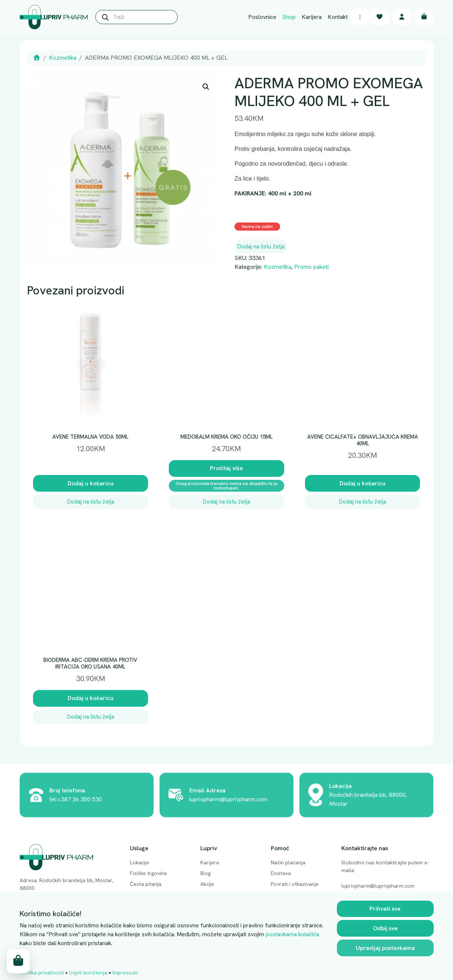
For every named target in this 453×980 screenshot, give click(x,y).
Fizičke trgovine (148, 873)
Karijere (210, 862)
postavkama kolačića (292, 934)
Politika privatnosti (42, 973)
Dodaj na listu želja (261, 246)
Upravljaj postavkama (385, 948)
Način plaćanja (288, 862)
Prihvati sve (385, 909)
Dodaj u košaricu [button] (91, 483)
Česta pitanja (146, 884)
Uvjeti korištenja (88, 973)
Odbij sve (385, 928)
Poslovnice (262, 17)
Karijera (312, 17)
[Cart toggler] (424, 17)
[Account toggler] (402, 17)
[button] (206, 87)
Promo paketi (311, 267)
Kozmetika (63, 58)
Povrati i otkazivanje (295, 884)
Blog (206, 873)
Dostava (281, 873)
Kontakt (338, 17)
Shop (289, 17)
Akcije (207, 884)
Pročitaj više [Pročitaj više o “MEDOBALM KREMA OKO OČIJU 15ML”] (226, 468)
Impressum (125, 973)
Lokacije (139, 862)
